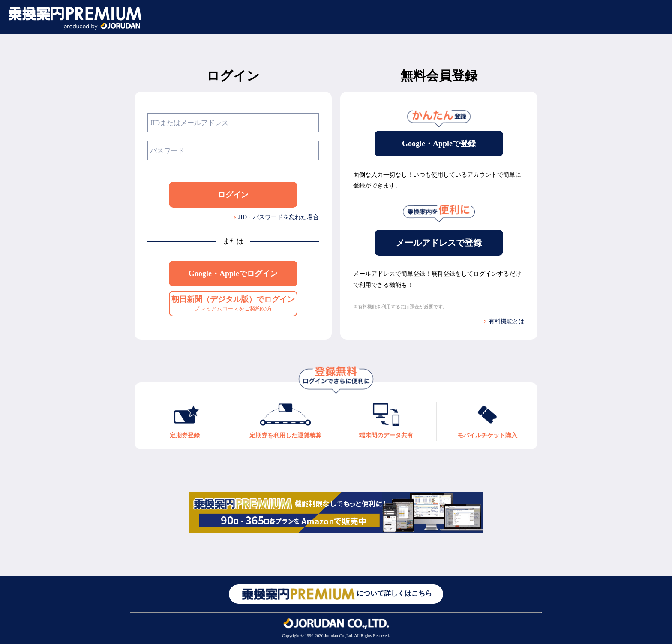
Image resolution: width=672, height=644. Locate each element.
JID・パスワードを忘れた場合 (279, 217)
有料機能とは (507, 321)
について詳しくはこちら (336, 594)
